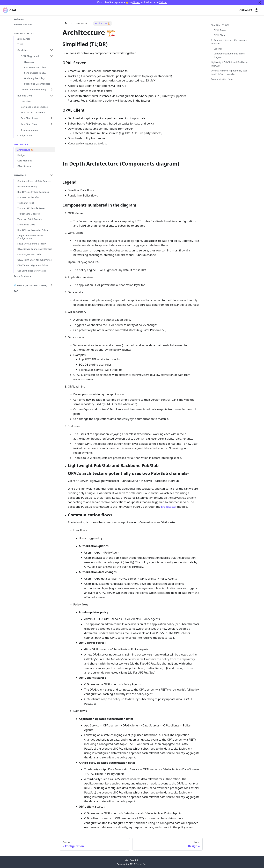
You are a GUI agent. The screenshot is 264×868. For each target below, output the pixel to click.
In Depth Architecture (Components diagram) (229, 42)
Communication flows (222, 79)
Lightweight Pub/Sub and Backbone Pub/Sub (229, 64)
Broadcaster (169, 507)
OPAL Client (220, 35)
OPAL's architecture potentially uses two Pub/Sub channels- (229, 72)
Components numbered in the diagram (229, 55)
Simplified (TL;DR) (220, 25)
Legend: (218, 49)
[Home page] (66, 23)
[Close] (260, 2)
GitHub (136, 2)
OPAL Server (220, 30)
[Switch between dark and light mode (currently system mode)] (256, 10)
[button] (35, 50)
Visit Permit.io (132, 860)
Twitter (163, 2)
